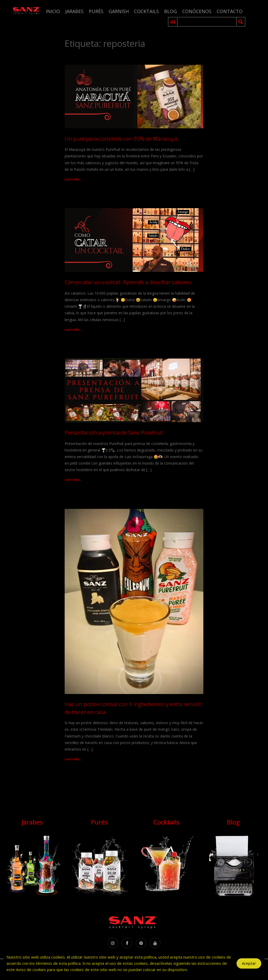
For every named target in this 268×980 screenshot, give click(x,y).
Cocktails (146, 11)
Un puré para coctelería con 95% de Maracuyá (121, 139)
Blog (171, 11)
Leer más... (73, 179)
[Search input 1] (207, 22)
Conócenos (197, 11)
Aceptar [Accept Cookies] (249, 966)
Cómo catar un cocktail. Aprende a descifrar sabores (128, 282)
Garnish (119, 11)
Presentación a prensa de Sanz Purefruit (114, 432)
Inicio (53, 11)
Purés (96, 11)
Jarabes (74, 11)
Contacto (230, 11)
